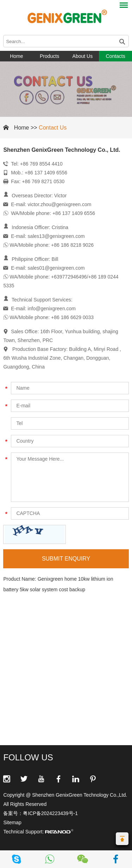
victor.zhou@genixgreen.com (60, 204)
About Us (83, 56)
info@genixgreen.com (52, 309)
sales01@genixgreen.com (56, 268)
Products (49, 56)
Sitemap (12, 822)
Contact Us (53, 128)
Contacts (116, 56)
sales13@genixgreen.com (56, 236)
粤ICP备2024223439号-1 (50, 813)
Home (16, 56)
